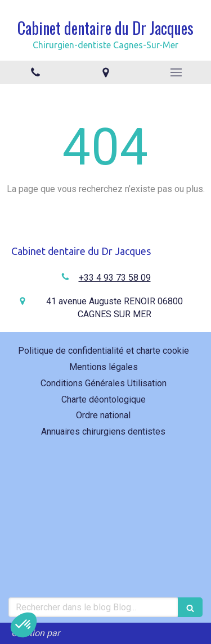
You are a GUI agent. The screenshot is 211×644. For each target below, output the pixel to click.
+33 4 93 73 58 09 (115, 278)
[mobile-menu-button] (176, 72)
